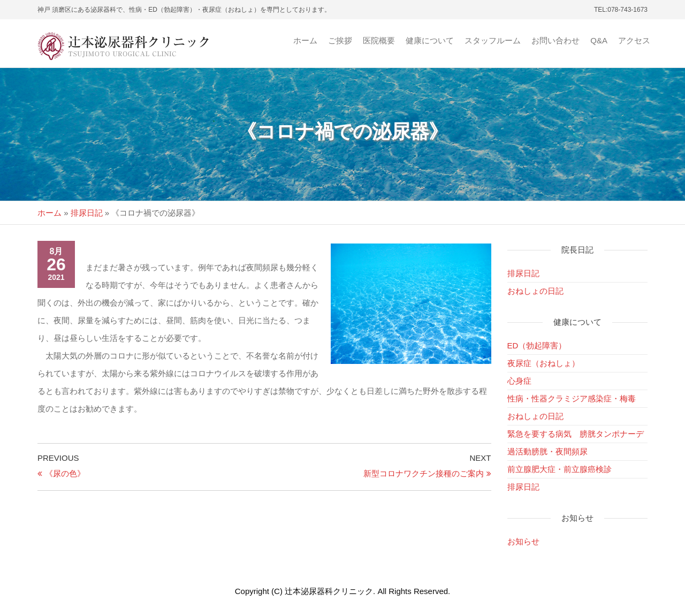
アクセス (634, 40)
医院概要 (379, 40)
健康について (430, 40)
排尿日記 (87, 213)
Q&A (599, 40)
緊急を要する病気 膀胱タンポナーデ (576, 434)
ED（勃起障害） (537, 345)
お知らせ (523, 541)
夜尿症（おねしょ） (543, 363)
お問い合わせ (555, 40)
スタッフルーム (493, 40)
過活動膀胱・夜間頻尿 (547, 451)
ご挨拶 (340, 40)
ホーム (305, 40)
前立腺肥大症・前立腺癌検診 (560, 469)
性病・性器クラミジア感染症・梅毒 (572, 398)
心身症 (519, 381)
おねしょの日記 (535, 291)
